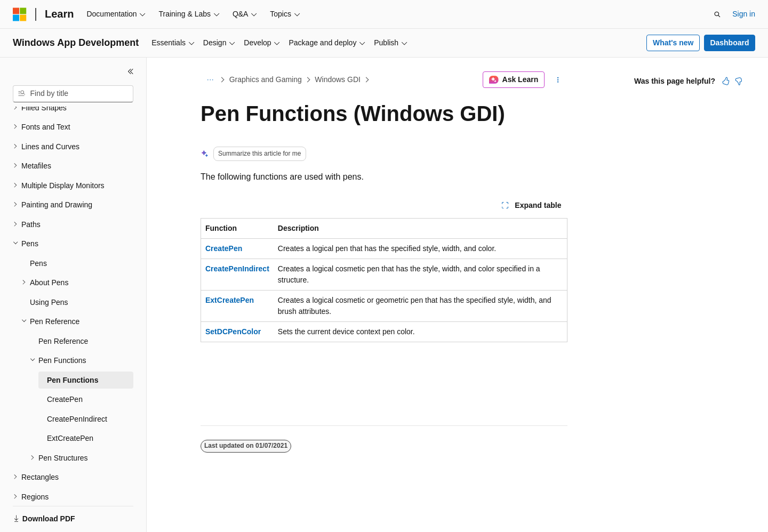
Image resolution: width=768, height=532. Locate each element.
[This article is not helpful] (739, 81)
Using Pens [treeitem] (49, 265)
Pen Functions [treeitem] (73, 343)
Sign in (744, 14)
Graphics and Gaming (266, 79)
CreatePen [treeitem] (65, 362)
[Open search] (717, 14)
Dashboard (729, 43)
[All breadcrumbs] (210, 80)
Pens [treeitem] (38, 227)
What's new (673, 43)
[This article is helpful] (726, 81)
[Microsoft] (20, 14)
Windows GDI (338, 79)
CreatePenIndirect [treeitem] (77, 382)
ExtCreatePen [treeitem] (70, 401)
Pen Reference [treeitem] (63, 304)
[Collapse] (131, 71)
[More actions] (558, 80)
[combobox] (73, 94)
